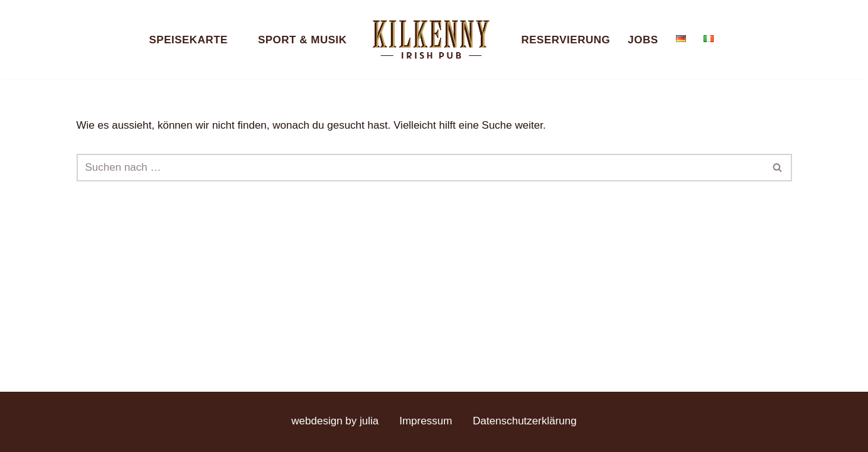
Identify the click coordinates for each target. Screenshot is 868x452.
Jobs (643, 40)
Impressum (426, 421)
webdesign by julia (335, 421)
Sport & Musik (303, 40)
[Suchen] (420, 168)
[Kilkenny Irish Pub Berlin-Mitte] (434, 40)
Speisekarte (188, 40)
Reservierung (566, 40)
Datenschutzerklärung (524, 421)
